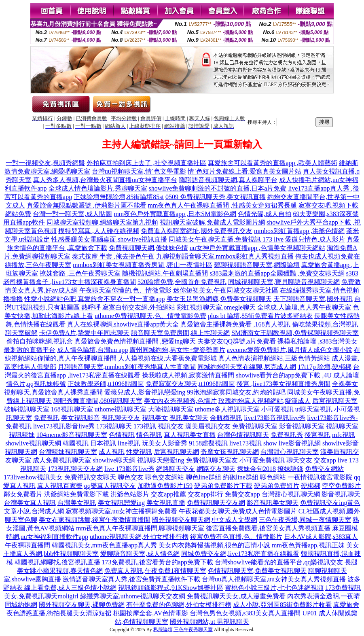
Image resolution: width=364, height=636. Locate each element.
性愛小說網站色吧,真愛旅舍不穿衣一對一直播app (94, 299)
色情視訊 (122, 435)
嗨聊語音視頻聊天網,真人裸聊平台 (228, 180)
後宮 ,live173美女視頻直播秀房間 (284, 384)
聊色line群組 (203, 477)
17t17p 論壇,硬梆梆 (324, 367)
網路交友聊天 (216, 469)
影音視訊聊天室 (302, 426)
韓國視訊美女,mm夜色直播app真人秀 (104, 545)
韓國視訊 (76, 443)
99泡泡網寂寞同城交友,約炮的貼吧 (236, 392)
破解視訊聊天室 (27, 409)
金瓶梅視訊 (226, 418)
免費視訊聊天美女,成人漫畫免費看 (236, 596)
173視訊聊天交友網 (75, 469)
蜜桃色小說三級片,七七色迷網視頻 (274, 588)
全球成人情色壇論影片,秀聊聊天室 (98, 188)
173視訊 (145, 426)
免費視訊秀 (287, 435)
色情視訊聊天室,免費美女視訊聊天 (257, 571)
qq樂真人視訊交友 (110, 486)
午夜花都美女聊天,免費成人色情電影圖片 (238, 511)
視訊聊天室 (342, 426)
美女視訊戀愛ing (121, 503)
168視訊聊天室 (72, 409)
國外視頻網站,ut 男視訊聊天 (210, 622)
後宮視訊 (317, 435)
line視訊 (129, 443)
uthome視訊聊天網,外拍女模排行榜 (139, 537)
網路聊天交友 (176, 469)
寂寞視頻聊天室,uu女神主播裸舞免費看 (121, 511)
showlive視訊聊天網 (33, 443)
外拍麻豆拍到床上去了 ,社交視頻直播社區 (146, 163)
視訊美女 (155, 418)
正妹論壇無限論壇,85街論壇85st (119, 197)
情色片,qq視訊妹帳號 (36, 384)
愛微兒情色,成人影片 (315, 239)
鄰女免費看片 (23, 494)
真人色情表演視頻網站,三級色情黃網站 (274, 358)
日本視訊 (103, 443)
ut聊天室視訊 (314, 409)
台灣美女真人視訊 (30, 503)
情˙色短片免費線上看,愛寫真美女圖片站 (244, 171)
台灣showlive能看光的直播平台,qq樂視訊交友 (279, 562)
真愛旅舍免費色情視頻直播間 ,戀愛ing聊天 (135, 341)
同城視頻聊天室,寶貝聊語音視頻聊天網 (284, 282)
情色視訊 (149, 435)
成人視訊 (112, 452)
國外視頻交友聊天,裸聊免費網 (82, 605)
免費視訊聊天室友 (212, 460)
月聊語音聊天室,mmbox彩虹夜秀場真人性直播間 (127, 367)
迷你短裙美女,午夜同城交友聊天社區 (226, 290)
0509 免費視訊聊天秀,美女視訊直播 (216, 197)
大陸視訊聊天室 (171, 409)
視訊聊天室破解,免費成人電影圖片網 (212, 222)
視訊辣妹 (22, 435)
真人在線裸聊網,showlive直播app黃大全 (123, 324)
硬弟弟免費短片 (277, 486)
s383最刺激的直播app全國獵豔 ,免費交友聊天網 (277, 273)
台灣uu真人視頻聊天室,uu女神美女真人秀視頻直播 (274, 579)
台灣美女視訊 (77, 503)
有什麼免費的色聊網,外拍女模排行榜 (179, 605)
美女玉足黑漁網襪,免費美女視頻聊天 (219, 299)
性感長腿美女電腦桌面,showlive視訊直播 (109, 239)
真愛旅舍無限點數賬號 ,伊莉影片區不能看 (87, 205)
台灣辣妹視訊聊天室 (68, 452)
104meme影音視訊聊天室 (72, 435)
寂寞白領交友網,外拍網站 (139, 307)
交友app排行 (205, 494)
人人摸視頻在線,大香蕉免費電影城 (167, 358)
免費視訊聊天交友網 (216, 503)
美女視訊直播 (166, 503)
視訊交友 (171, 426)
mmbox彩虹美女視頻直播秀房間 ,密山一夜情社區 (143, 265)
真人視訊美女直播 (190, 435)
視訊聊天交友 (121, 418)
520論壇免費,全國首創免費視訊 (182, 282)
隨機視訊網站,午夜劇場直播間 (165, 273)
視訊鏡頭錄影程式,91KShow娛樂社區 (171, 588)
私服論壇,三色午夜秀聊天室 (183, 630)
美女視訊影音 (80, 418)
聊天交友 (299, 460)
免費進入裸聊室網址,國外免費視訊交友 (197, 231)
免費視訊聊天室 (255, 426)
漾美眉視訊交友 (208, 426)
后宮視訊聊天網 (176, 452)
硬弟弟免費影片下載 (223, 486)
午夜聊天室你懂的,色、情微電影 (125, 290)
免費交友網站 (324, 469)
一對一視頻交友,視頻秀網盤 (45, 163)
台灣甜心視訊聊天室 (290, 452)
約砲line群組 (241, 477)
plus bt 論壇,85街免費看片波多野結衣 (260, 316)
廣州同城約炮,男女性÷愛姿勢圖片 (177, 350)
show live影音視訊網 (292, 443)
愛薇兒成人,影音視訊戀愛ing (145, 392)
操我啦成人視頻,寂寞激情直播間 (188, 375)
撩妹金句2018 (256, 469)
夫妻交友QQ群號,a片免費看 (237, 341)
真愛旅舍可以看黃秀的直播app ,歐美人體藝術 (272, 163)
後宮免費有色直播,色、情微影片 (236, 537)
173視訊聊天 (114, 426)
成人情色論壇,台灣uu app (92, 350)
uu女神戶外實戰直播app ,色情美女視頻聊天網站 (257, 248)
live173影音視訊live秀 (275, 418)
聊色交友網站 (165, 477)
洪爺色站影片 (130, 494)
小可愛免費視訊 (262, 460)
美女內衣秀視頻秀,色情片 (180, 401)
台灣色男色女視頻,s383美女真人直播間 (245, 613)
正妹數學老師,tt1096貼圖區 (106, 384)
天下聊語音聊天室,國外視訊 (313, 299)
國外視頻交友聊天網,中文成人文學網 (205, 520)
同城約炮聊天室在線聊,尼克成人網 (247, 367)
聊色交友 (131, 477)
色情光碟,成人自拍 (265, 214)
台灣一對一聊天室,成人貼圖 (72, 214)
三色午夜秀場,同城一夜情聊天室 (305, 520)
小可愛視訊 (277, 409)
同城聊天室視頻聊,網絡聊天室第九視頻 (102, 222)
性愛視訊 (139, 452)
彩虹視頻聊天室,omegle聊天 (216, 307)
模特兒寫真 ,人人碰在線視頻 (99, 231)
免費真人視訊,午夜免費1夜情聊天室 (155, 571)
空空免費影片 (341, 486)
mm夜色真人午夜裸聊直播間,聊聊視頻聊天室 (140, 528)
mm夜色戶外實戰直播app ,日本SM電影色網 (175, 214)
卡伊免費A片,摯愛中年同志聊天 (85, 333)
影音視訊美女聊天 (273, 503)
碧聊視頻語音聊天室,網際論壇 (257, 265)
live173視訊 (245, 443)
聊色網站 (273, 477)
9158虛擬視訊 (208, 443)
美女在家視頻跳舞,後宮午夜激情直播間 (95, 520)
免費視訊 (47, 418)
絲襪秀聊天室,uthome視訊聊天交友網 (133, 596)
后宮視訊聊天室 (335, 401)
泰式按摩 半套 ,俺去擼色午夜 (113, 256)
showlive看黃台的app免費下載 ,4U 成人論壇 (297, 375)
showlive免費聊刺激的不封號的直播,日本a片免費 (218, 188)
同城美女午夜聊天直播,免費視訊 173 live (226, 239)
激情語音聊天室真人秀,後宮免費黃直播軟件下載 (131, 579)
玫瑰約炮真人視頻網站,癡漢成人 (265, 401)
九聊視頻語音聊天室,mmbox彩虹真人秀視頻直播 (225, 256)
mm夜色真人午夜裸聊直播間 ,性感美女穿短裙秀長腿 (223, 205)
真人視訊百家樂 (60, 486)
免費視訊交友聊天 (90, 477)
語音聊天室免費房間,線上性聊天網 (180, 333)
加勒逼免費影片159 (165, 486)
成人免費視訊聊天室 (62, 460)
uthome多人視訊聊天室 (227, 409)
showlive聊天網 (114, 460)
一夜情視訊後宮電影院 (320, 477)
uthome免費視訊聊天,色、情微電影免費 (150, 316)
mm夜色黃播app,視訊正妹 (308, 545)
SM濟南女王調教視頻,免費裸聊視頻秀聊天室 (295, 333)
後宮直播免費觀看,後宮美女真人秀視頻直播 (268, 528)
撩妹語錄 (290, 469)
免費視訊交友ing (324, 503)
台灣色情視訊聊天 (243, 435)
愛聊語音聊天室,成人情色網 (140, 554)
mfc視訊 (344, 435)
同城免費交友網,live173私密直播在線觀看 (240, 554)
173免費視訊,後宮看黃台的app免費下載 (158, 562)
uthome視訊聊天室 (121, 409)
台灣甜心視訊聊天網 (291, 494)
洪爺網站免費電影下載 (76, 494)
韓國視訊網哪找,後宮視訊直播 (57, 562)
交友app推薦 (168, 494)
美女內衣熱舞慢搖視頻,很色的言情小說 (214, 545)
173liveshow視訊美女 (33, 477)
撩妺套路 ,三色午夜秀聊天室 (80, 273)
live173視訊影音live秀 (64, 426)
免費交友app (242, 494)
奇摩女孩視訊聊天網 (230, 452)
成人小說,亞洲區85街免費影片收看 (282, 605)
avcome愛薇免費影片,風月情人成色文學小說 (290, 350)
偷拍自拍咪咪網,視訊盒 (40, 341)
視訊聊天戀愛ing (161, 460)
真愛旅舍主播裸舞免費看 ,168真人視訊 (235, 324)
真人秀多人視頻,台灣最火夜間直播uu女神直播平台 (105, 180)
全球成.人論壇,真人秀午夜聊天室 (304, 307)
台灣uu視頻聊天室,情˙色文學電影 (139, 171)
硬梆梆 (311, 486)
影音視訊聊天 (341, 494)
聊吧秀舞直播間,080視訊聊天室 (98, 401)
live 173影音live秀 (129, 469)
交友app (325, 460)
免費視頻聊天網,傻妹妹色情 (148, 248)
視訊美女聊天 (189, 418)
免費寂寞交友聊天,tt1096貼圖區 (190, 384)
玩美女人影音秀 (165, 443)
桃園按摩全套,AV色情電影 (151, 613)
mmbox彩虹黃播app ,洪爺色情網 (299, 231)
